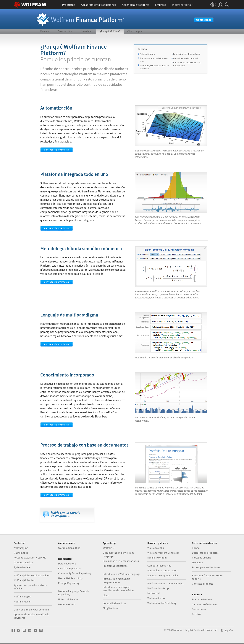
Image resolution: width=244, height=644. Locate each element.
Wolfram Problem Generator (163, 553)
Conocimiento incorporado (186, 58)
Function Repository (69, 568)
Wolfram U (109, 548)
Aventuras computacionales (163, 575)
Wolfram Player (22, 602)
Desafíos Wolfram (157, 558)
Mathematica (21, 553)
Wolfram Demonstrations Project (166, 583)
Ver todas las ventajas (56, 150)
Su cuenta (197, 562)
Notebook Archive (68, 599)
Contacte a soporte (203, 584)
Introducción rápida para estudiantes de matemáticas (118, 589)
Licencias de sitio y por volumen (31, 610)
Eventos (196, 614)
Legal (188, 630)
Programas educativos (115, 566)
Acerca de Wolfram (202, 599)
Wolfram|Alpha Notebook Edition (32, 575)
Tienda (196, 548)
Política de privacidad (205, 630)
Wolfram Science (156, 598)
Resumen (45, 31)
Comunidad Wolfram (114, 603)
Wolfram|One (21, 548)
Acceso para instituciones (206, 567)
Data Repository (67, 564)
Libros (106, 595)
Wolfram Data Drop (158, 588)
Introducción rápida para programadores (117, 580)
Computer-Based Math (160, 566)
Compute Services (24, 562)
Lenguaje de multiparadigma (187, 54)
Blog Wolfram (110, 608)
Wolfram (177, 630)
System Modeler (22, 567)
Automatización (147, 54)
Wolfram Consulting (69, 548)
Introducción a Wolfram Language (122, 574)
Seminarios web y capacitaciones (121, 561)
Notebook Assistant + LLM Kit (30, 558)
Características (66, 31)
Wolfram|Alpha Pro (24, 580)
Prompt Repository (69, 583)
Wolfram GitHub (67, 604)
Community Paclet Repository (75, 573)
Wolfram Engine (22, 596)
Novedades (87, 31)
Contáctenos (204, 20)
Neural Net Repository (70, 578)
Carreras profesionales (204, 604)
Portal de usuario (202, 558)
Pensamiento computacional (163, 570)
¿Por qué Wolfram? (110, 31)
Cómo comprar (135, 31)
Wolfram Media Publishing (162, 603)
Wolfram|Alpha (156, 548)
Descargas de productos (205, 553)
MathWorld (153, 593)
